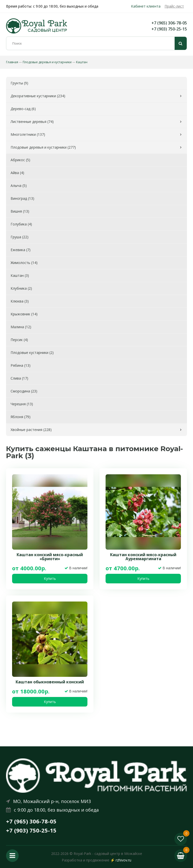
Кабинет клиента (146, 6)
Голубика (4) (21, 224)
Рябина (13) (21, 365)
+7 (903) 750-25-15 (169, 29)
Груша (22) (20, 237)
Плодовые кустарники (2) (32, 353)
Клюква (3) (20, 301)
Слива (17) (19, 378)
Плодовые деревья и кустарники (47, 62)
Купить (50, 578)
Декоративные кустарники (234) (38, 96)
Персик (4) (19, 340)
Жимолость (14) (24, 263)
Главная (12, 62)
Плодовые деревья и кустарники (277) (43, 147)
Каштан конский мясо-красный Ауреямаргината (143, 557)
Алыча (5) (19, 186)
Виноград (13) (22, 198)
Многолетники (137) (28, 134)
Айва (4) (17, 173)
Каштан (82, 62)
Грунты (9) (19, 83)
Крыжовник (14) (24, 314)
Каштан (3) (20, 275)
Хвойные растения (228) (31, 430)
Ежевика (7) (21, 250)
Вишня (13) (20, 211)
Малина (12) (21, 327)
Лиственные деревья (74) (32, 122)
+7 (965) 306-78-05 (169, 23)
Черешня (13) (22, 404)
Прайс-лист (174, 6)
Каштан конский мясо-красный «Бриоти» (50, 557)
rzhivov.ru (123, 860)
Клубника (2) (21, 288)
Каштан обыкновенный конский (50, 682)
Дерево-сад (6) (23, 109)
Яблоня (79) (21, 417)
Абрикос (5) (20, 160)
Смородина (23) (24, 391)
